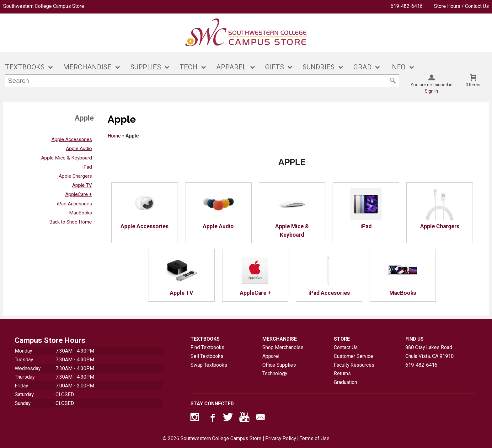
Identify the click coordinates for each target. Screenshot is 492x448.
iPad (87, 167)
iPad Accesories (75, 204)
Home (114, 136)
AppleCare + (79, 194)
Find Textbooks (207, 347)
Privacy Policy (281, 438)
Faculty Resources (354, 365)
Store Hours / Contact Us (461, 6)
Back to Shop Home (71, 222)
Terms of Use (315, 438)
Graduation (345, 382)
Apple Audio (79, 148)
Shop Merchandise (283, 347)
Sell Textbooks (207, 356)
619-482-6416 (407, 6)
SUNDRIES (318, 67)
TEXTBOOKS (25, 67)
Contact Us (346, 347)
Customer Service (353, 356)
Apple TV (82, 185)
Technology (275, 373)
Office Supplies (279, 365)
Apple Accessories (72, 139)
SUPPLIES (146, 67)
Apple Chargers (75, 176)
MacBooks (80, 213)
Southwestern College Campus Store (44, 6)
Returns (342, 373)
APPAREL (231, 67)
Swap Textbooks (209, 365)
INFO (398, 67)
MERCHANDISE (87, 67)
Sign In (431, 91)
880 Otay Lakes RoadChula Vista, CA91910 (430, 352)
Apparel (271, 356)
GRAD (362, 67)
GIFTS (275, 67)
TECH (188, 67)
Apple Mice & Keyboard (67, 158)
